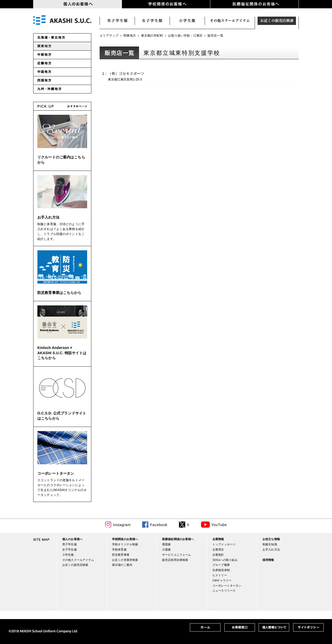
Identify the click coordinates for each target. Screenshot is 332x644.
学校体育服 (119, 549)
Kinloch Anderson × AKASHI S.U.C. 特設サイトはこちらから (62, 353)
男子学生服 (117, 21)
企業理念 (218, 549)
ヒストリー (220, 575)
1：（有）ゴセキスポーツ (134, 77)
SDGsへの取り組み (225, 560)
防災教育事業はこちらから (59, 293)
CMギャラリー (222, 580)
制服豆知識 (270, 544)
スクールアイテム (230, 21)
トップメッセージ (224, 544)
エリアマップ (109, 36)
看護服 (166, 544)
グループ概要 (221, 565)
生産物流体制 (221, 570)
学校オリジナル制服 (125, 544)
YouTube (219, 525)
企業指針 (218, 555)
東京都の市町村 (152, 36)
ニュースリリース (224, 591)
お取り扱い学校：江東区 (185, 36)
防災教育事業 (121, 555)
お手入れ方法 (48, 217)
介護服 (166, 549)
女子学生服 (152, 21)
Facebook (159, 525)
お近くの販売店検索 (277, 21)
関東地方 (130, 36)
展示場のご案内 (122, 565)
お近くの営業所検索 (125, 560)
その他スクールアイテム (78, 560)
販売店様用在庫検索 (175, 560)
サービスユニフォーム (177, 555)
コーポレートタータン (56, 473)
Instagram (122, 525)
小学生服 (187, 21)
